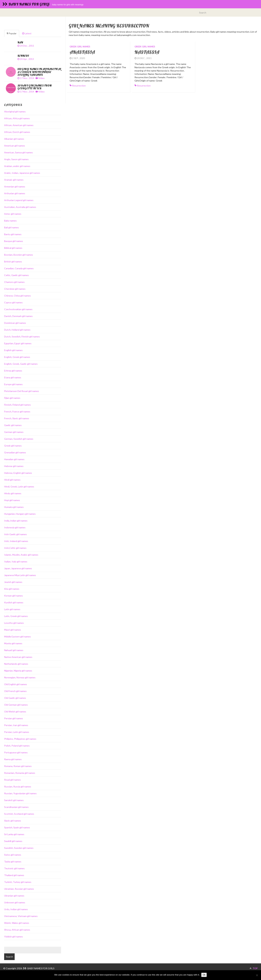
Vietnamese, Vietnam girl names (21, 916)
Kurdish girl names (14, 602)
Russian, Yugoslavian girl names (20, 793)
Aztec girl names (13, 214)
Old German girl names (16, 705)
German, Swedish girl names (19, 439)
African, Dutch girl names (17, 132)
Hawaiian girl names (14, 459)
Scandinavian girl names (16, 807)
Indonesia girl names (15, 527)
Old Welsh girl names (15, 712)
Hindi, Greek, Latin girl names (19, 487)
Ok (204, 975)
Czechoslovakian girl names (18, 309)
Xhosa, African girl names (17, 930)
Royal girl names (12, 780)
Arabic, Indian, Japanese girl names (22, 173)
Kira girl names (12, 589)
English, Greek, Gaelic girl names (21, 364)
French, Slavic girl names (17, 418)
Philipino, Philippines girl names (20, 739)
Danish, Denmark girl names (18, 316)
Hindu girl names (13, 493)
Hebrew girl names (14, 466)
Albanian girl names (14, 139)
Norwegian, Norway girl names (20, 677)
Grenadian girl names (15, 452)
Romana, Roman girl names (18, 766)
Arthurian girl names (15, 193)
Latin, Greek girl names (16, 616)
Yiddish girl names (13, 937)
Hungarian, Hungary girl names (20, 514)
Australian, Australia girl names (20, 207)
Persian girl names (14, 718)
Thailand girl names (14, 875)
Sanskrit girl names (14, 800)
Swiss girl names (13, 855)
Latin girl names (12, 609)
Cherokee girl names (15, 289)
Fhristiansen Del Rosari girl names (22, 391)
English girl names (13, 350)
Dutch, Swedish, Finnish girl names (22, 337)
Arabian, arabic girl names (17, 166)
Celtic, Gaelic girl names (16, 275)
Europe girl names (13, 384)
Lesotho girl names (14, 623)
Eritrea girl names (13, 371)
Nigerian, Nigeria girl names (18, 671)
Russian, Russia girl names (18, 787)
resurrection (79, 86)
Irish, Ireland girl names (16, 541)
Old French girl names (15, 691)
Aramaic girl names (14, 180)
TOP (254, 968)
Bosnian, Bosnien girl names (19, 255)
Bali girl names (11, 227)
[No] (257, 975)
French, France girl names (17, 412)
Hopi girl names (12, 500)
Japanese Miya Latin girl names (20, 575)
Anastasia (82, 52)
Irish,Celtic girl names (15, 548)
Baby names (10, 221)
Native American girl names (18, 657)
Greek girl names (80, 47)
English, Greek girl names (17, 357)
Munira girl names (13, 643)
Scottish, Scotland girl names (19, 814)
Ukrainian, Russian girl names (19, 889)
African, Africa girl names (17, 118)
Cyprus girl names (13, 302)
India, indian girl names (16, 521)
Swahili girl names (13, 841)
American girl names (15, 146)
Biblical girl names (13, 248)
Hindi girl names (12, 480)
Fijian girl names (12, 398)
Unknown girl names (15, 902)
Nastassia (147, 52)
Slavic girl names (13, 821)
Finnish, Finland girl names (17, 405)
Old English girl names (16, 684)
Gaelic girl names (13, 425)
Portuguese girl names (16, 752)
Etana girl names (13, 377)
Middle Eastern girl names (17, 637)
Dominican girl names (15, 323)
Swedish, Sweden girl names (19, 848)
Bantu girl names (13, 234)
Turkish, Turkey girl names (18, 882)
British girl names (13, 262)
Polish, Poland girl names (17, 746)
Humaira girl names (14, 507)
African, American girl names (19, 125)
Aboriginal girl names (15, 112)
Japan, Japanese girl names (18, 568)
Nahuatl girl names (14, 650)
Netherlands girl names (16, 664)
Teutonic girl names (14, 868)
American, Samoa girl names (18, 152)
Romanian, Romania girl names (20, 773)
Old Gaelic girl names (15, 698)
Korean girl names (13, 596)
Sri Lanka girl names (14, 834)
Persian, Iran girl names (16, 725)
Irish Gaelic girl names (15, 534)
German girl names (14, 432)
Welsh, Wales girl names (17, 923)
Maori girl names (13, 630)
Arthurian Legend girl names (19, 200)
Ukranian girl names (14, 896)
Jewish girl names (13, 582)
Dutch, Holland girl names (17, 330)
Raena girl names (13, 759)
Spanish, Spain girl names (17, 827)
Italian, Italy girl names (16, 562)
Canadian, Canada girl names (19, 268)
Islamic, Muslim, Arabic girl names (21, 555)
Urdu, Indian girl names (16, 909)
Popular (12, 33)
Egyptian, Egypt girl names (18, 343)
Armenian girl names (15, 187)
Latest (27, 33)
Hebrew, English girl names (18, 473)
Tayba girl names (13, 862)
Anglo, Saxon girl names (16, 159)
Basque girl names (14, 241)
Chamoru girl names (14, 282)
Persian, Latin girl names (17, 732)
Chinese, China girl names (17, 296)
